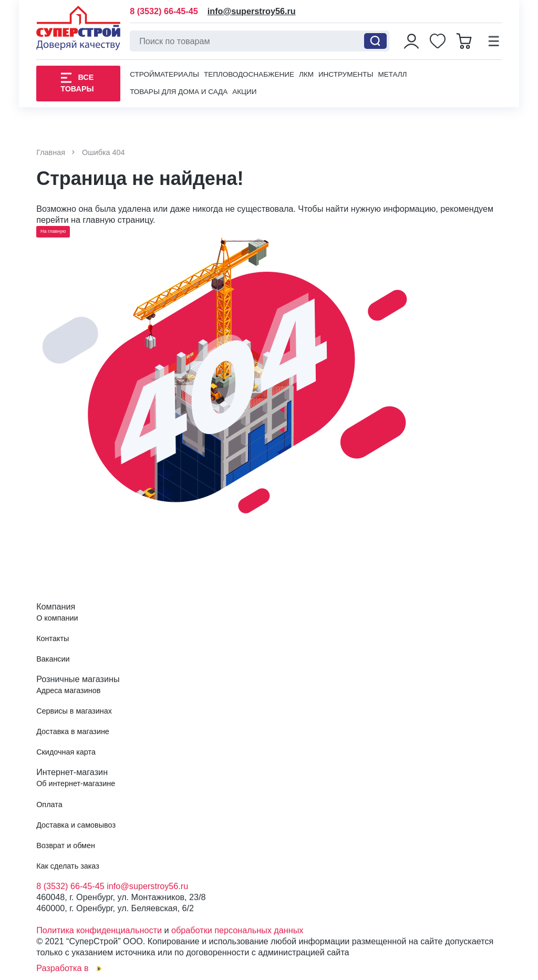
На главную (53, 231)
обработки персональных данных (237, 930)
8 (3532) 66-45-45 (164, 11)
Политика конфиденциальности (99, 930)
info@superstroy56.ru (252, 11)
